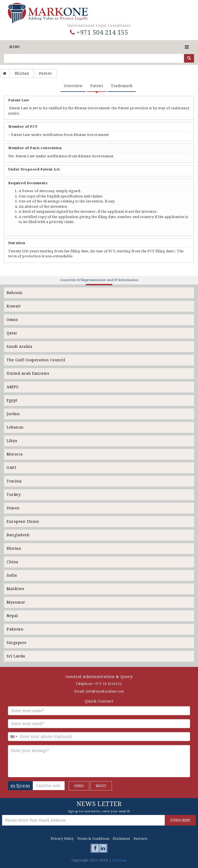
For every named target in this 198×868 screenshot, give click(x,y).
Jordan (13, 414)
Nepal (12, 616)
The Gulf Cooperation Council (36, 360)
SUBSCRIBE (180, 820)
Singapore (17, 643)
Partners (141, 839)
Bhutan (14, 548)
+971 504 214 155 (99, 33)
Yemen (13, 508)
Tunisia (14, 481)
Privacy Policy (62, 839)
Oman (12, 320)
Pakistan (15, 629)
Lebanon (15, 427)
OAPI (11, 468)
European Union (23, 521)
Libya (12, 441)
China (13, 562)
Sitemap (119, 860)
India (12, 575)
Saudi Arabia (19, 347)
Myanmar (16, 602)
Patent (97, 86)
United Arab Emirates (28, 373)
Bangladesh (18, 535)
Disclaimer (122, 839)
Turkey (14, 495)
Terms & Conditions (93, 839)
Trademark (122, 86)
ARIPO (13, 387)
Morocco (15, 454)
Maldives (15, 589)
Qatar (12, 333)
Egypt (12, 400)
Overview (73, 86)
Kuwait (14, 306)
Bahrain (15, 293)
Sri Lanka (16, 656)
